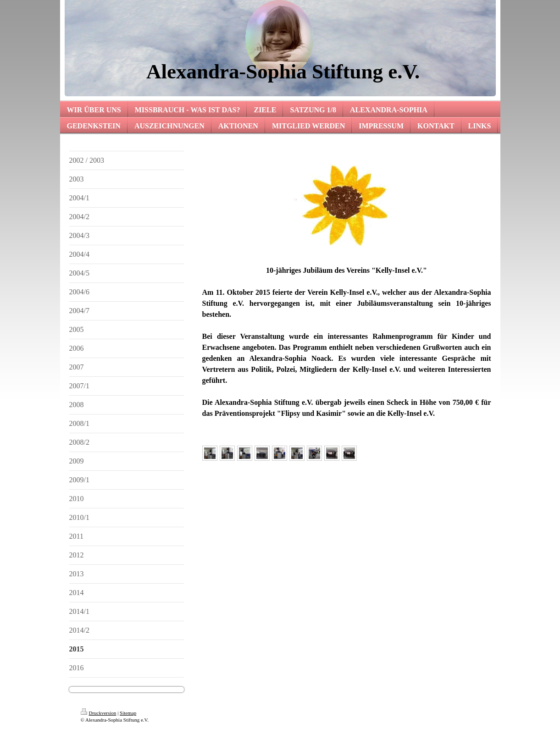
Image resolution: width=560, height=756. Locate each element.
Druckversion (99, 713)
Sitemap (128, 713)
